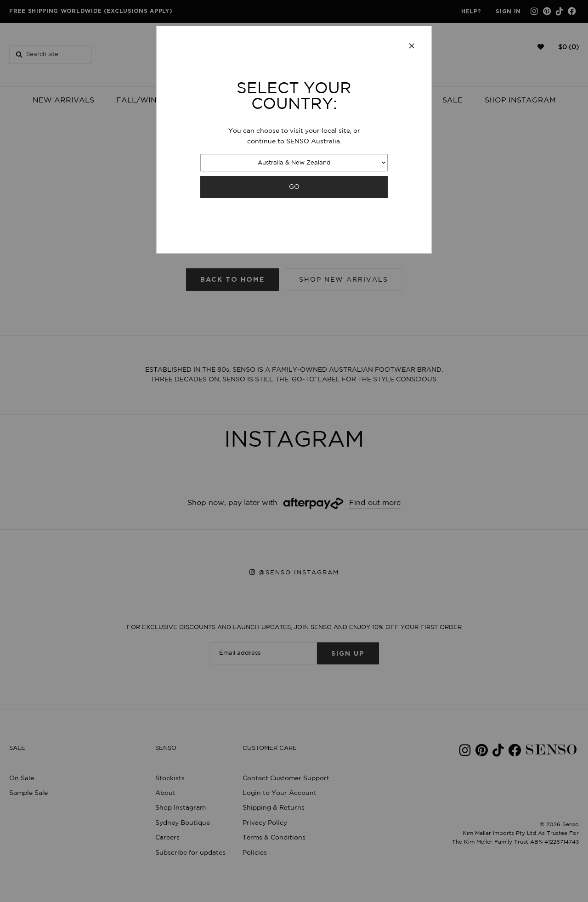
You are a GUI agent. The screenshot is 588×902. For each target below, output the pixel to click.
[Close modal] (412, 46)
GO (294, 187)
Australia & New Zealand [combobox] (294, 163)
